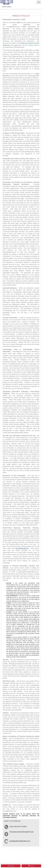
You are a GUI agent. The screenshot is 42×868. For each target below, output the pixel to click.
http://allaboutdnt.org (22, 548)
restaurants (11, 866)
